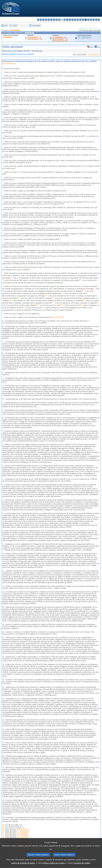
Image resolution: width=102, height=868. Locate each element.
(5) (3, 831)
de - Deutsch (49, 20)
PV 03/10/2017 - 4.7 (59, 37)
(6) (3, 833)
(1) (3, 825)
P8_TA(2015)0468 (23, 831)
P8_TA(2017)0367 (85, 37)
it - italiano (67, 20)
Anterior (15, 25)
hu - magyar (75, 20)
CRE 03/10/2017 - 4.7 (60, 39)
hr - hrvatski (64, 20)
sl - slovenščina (94, 20)
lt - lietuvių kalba (72, 20)
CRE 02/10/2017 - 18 (35, 39)
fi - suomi (96, 20)
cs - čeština (43, 20)
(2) (3, 827)
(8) (3, 836)
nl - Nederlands (80, 20)
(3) (3, 828)
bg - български (38, 20)
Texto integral (36, 25)
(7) (3, 834)
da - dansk (46, 20)
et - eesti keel (51, 20)
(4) (3, 830)
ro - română (88, 20)
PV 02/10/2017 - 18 (34, 37)
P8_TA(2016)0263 (23, 836)
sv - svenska (99, 20)
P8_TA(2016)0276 (23, 830)
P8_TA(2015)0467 (23, 833)
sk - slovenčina (91, 20)
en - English (57, 20)
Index (6, 25)
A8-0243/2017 (8, 37)
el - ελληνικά (54, 20)
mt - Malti (78, 20)
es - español (41, 20)
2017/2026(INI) (15, 30)
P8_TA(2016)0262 (23, 834)
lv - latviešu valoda (70, 20)
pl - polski (83, 20)
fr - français (59, 20)
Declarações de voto (60, 41)
